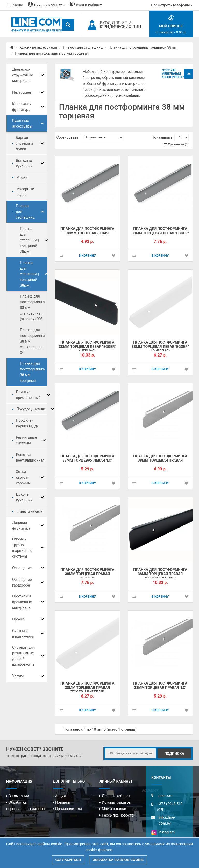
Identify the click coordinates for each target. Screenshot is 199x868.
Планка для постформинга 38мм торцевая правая (160, 458)
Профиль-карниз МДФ (27, 423)
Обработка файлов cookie (118, 860)
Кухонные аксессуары (38, 47)
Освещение (22, 568)
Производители (69, 809)
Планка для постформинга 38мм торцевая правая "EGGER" (87, 574)
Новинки (63, 802)
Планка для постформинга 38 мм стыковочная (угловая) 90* (32, 308)
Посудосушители (31, 409)
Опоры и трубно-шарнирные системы (22, 548)
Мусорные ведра (25, 192)
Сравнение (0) (178, 144)
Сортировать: (68, 137)
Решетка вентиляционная (30, 457)
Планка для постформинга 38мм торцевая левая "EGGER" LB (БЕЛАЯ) (160, 347)
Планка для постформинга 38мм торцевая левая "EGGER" (160, 231)
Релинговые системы (26, 440)
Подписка (174, 754)
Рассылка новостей (119, 815)
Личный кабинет (116, 796)
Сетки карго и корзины (23, 477)
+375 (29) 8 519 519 (67, 756)
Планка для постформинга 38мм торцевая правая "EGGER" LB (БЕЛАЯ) (87, 688)
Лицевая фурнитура (21, 525)
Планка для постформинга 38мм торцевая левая (87, 231)
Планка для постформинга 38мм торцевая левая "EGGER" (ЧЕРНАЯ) (87, 347)
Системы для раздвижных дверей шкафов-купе (23, 656)
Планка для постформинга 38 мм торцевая (52, 53)
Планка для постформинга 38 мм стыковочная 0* (32, 341)
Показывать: (162, 137)
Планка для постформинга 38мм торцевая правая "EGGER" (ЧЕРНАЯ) (160, 574)
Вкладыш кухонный (24, 163)
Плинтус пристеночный (29, 395)
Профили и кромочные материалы (22, 602)
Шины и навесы (30, 511)
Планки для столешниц (83, 47)
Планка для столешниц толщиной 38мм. (143, 47)
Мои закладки (114, 809)
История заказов (116, 802)
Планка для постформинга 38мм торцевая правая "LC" (160, 685)
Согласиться (68, 860)
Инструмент (22, 92)
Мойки (22, 177)
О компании (19, 796)
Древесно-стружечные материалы (23, 75)
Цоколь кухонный (24, 497)
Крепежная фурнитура (22, 107)
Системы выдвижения (23, 634)
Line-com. (165, 796)
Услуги (18, 676)
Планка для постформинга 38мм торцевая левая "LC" (87, 458)
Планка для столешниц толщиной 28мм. (29, 240)
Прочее (18, 619)
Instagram (163, 832)
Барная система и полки (24, 143)
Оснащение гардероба (22, 582)
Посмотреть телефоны (172, 5)
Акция (61, 796)
